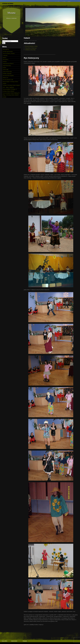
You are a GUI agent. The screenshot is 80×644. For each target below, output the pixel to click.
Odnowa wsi (5, 78)
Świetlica (5, 61)
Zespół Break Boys (7, 66)
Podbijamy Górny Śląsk (30, 50)
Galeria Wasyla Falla (7, 72)
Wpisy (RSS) (4, 641)
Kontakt (4, 97)
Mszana (11, 13)
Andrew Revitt (14, 641)
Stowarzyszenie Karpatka (8, 75)
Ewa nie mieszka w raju (8, 80)
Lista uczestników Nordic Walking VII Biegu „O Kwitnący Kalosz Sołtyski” (11, 94)
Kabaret (4, 68)
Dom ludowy (6, 59)
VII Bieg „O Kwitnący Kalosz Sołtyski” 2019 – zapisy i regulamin (11, 86)
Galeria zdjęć (6, 69)
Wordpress (25, 641)
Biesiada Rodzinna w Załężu (31, 46)
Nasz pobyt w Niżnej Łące (31, 48)
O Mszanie (5, 55)
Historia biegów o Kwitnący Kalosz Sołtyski (10, 82)
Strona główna (6, 49)
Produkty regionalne (7, 74)
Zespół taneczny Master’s (8, 63)
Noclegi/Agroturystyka (8, 51)
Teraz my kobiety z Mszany (9, 53)
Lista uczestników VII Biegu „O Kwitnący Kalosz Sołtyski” (10, 90)
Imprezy (4, 57)
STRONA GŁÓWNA (8, 3)
